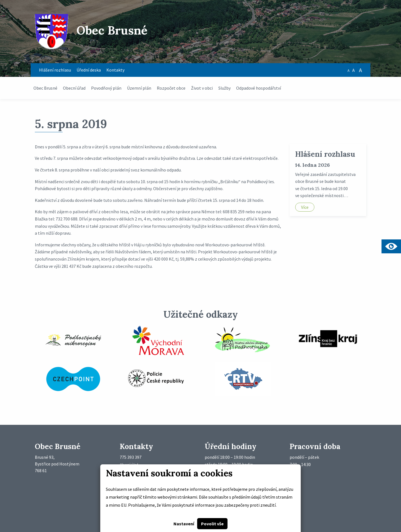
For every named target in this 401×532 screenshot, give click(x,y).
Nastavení (184, 524)
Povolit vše (212, 524)
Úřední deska (89, 70)
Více (305, 207)
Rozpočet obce (171, 88)
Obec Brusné (45, 88)
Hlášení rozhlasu (55, 70)
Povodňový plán (106, 88)
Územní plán (139, 88)
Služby (224, 88)
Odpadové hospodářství (259, 88)
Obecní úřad (74, 88)
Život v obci (202, 88)
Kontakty (115, 70)
